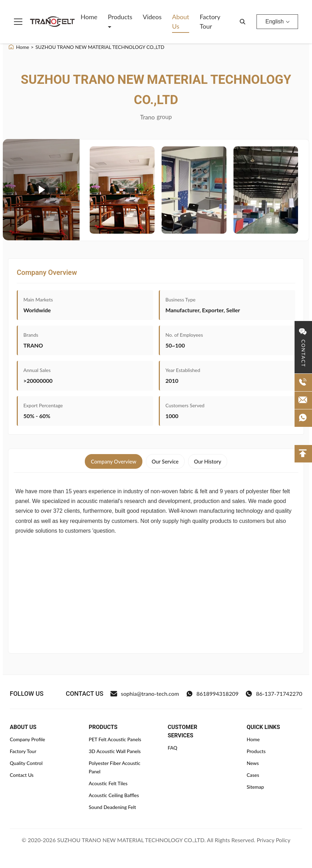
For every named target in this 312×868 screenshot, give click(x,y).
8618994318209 (212, 694)
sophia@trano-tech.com (145, 694)
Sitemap (255, 787)
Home (89, 17)
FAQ (173, 748)
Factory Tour (210, 21)
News (253, 763)
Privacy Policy (273, 840)
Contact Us (22, 775)
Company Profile (27, 739)
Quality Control (26, 763)
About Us (181, 21)
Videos (152, 17)
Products (120, 17)
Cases (253, 775)
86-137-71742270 (274, 694)
